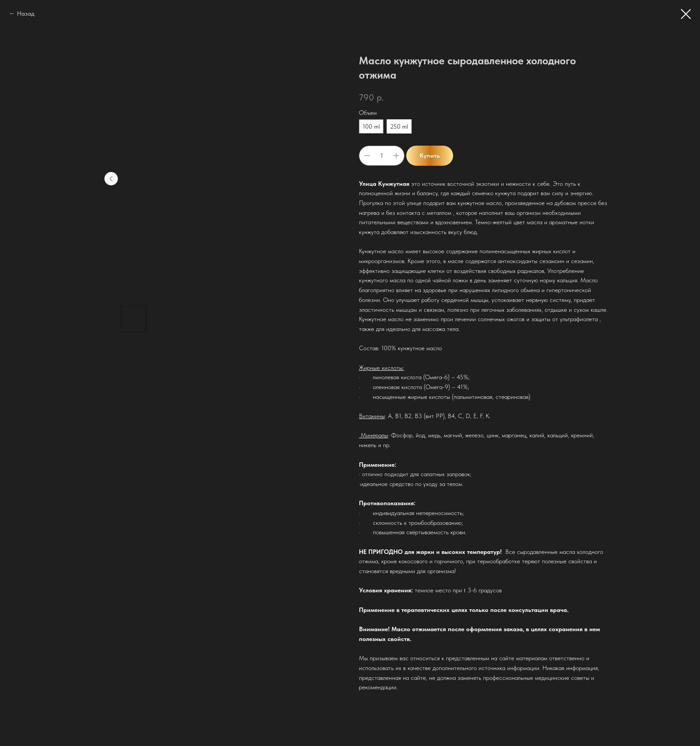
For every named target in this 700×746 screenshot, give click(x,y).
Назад (26, 13)
